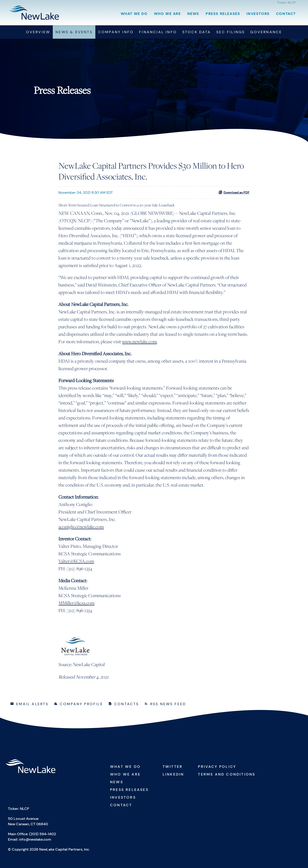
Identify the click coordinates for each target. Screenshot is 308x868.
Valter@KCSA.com (76, 561)
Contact (286, 14)
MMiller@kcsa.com (76, 603)
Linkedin (173, 774)
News (193, 14)
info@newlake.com (35, 839)
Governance (266, 32)
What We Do (134, 14)
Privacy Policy (217, 767)
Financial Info (158, 32)
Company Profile (81, 704)
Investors (258, 14)
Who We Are (167, 14)
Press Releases (223, 14)
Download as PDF (234, 192)
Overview (38, 32)
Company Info (116, 32)
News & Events (74, 32)
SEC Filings (231, 32)
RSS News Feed (168, 704)
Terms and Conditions (227, 774)
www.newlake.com (139, 342)
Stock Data (197, 32)
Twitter (173, 767)
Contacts (127, 704)
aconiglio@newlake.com (81, 527)
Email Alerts (32, 704)
